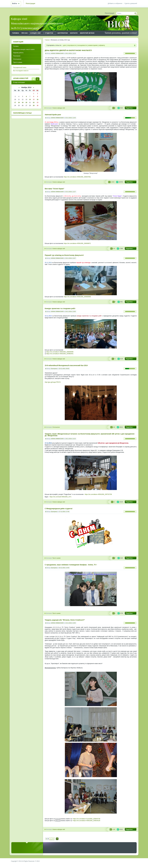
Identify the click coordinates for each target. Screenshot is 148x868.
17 (15, 103)
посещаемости (82, 45)
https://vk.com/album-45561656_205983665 (77, 297)
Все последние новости (21, 71)
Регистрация (30, 4)
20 (26, 103)
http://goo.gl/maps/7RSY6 (53, 382)
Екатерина (54, 369)
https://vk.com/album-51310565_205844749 (87, 819)
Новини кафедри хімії (59, 108)
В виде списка (33, 79)
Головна (16, 46)
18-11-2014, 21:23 (70, 439)
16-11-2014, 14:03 (64, 568)
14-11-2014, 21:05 (70, 623)
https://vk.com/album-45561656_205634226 (87, 821)
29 (34, 106)
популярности (72, 45)
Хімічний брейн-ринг (53, 115)
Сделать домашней (131, 3)
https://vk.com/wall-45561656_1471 (61, 497)
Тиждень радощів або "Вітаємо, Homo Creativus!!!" (65, 620)
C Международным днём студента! (59, 509)
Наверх (57, 839)
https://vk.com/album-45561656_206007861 (77, 177)
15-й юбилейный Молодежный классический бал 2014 (66, 366)
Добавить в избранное (115, 3)
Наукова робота (18, 53)
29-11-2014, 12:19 (70, 53)
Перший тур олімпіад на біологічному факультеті (64, 255)
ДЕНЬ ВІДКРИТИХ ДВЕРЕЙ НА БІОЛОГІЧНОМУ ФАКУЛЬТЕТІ (68, 50)
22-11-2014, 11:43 (70, 118)
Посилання (17, 56)
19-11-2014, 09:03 (64, 369)
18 (19, 103)
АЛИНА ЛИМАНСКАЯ (57, 53)
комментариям (93, 45)
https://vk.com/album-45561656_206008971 (77, 243)
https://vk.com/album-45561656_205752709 (98, 494)
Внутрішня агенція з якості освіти (24, 49)
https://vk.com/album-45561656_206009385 (60, 352)
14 (30, 100)
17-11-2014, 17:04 (64, 512)
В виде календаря (38, 79)
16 (38, 100)
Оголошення (56, 427)
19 (23, 103)
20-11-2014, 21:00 (70, 311)
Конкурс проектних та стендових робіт (60, 309)
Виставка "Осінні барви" (55, 189)
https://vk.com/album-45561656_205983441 (60, 354)
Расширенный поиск (20, 67)
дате (65, 45)
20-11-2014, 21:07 (70, 258)
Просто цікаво (56, 558)
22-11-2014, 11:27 (70, 192)
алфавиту (102, 45)
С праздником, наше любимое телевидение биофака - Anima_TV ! (71, 565)
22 (34, 103)
